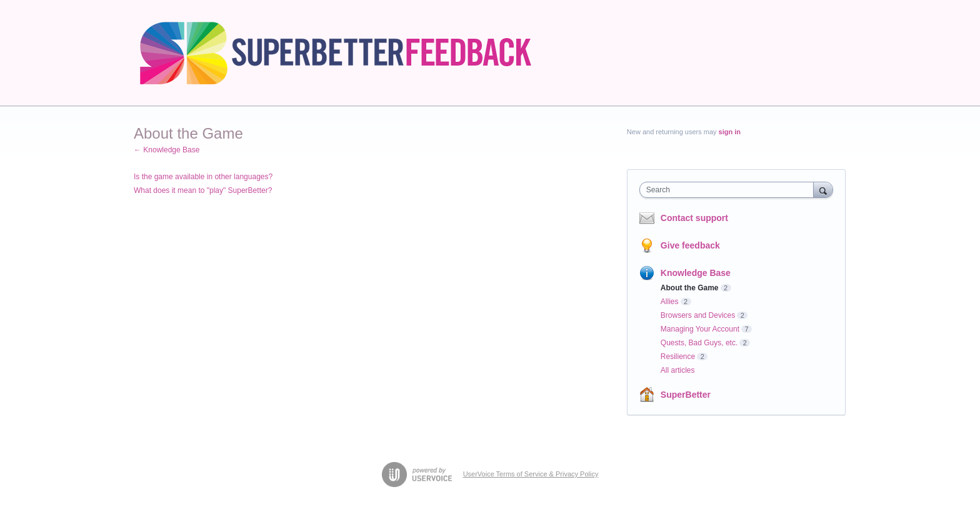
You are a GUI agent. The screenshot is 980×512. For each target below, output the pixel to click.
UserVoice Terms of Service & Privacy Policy (531, 474)
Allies (670, 302)
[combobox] (730, 190)
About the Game (690, 288)
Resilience (678, 357)
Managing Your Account (700, 329)
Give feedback (690, 245)
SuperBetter (686, 395)
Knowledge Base (696, 273)
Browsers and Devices (698, 315)
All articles (678, 370)
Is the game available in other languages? (203, 177)
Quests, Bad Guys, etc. (699, 343)
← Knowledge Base (167, 150)
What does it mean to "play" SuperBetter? (203, 190)
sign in (730, 132)
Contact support (694, 218)
